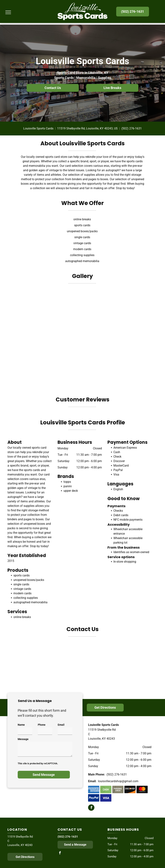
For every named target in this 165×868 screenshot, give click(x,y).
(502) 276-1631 (132, 128)
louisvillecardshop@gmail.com (118, 781)
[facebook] (91, 808)
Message (23, 739)
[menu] (8, 12)
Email (61, 725)
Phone (42, 725)
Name (21, 725)
